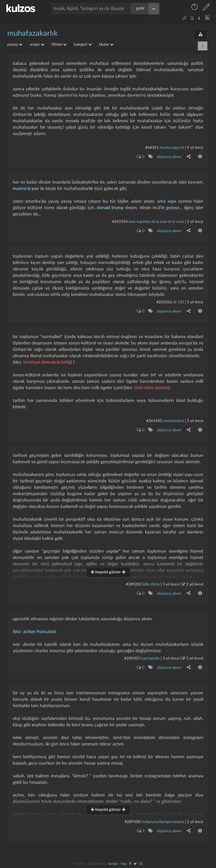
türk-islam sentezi (151, 388)
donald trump (110, 208)
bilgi (123, 864)
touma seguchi (172, 147)
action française (39, 632)
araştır (37, 44)
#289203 (132, 658)
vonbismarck (173, 421)
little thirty (151, 584)
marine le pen (26, 189)
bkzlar (106, 44)
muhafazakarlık (32, 34)
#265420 (154, 421)
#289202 (134, 584)
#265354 (120, 222)
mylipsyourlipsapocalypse (163, 822)
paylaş (15, 44)
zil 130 (179, 302)
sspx (172, 201)
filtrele (59, 44)
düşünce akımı (169, 157)
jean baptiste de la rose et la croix (156, 222)
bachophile (150, 658)
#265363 (164, 302)
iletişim (113, 864)
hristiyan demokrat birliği (48, 362)
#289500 (132, 822)
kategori (83, 44)
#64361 (152, 147)
